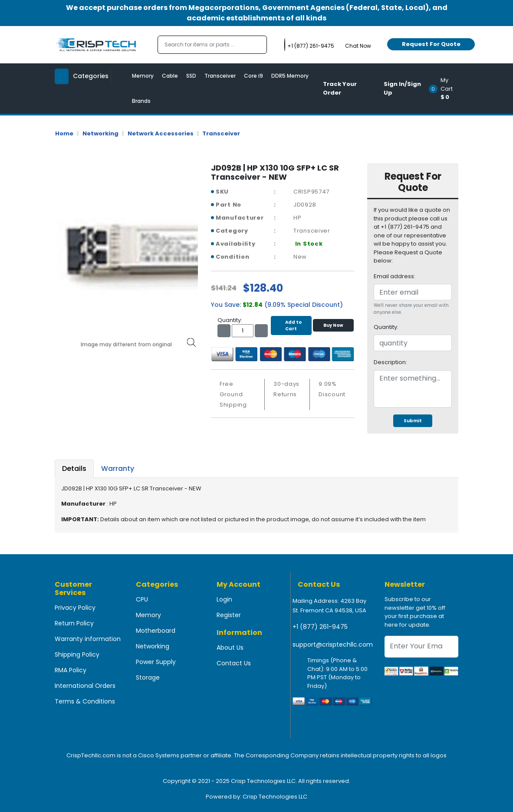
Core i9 (253, 76)
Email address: (395, 276)
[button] (446, 89)
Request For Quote (431, 44)
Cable (170, 76)
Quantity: (386, 327)
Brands (141, 101)
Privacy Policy (75, 608)
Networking (100, 133)
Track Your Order (340, 88)
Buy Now (333, 325)
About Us (230, 648)
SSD (191, 76)
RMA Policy (71, 670)
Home (64, 133)
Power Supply (156, 662)
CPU (142, 599)
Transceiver (220, 76)
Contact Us (234, 663)
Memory (143, 76)
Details (74, 468)
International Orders (85, 686)
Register (229, 615)
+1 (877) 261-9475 (320, 627)
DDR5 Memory (290, 76)
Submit (413, 421)
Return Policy (74, 623)
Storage (148, 677)
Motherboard (156, 631)
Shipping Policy (77, 654)
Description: (390, 362)
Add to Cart (291, 325)
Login (224, 599)
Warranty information (88, 639)
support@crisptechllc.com (333, 644)
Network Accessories (161, 133)
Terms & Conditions (85, 701)
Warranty (118, 468)
